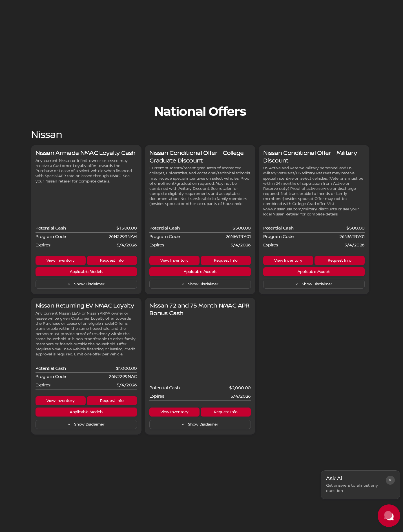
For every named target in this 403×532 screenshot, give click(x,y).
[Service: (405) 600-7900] (206, 5)
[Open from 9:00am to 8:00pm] (337, 5)
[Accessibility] (16, 5)
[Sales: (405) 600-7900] (285, 5)
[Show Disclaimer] (86, 312)
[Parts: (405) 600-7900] (246, 5)
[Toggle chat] (389, 516)
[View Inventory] (61, 288)
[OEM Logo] (15, 19)
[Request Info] (112, 288)
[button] (390, 480)
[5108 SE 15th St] (382, 5)
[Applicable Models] (86, 300)
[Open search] (330, 19)
